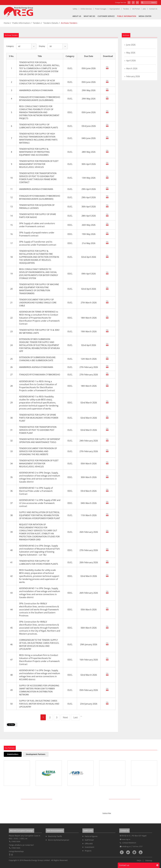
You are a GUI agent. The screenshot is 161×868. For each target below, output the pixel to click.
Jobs (144, 9)
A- (129, 2)
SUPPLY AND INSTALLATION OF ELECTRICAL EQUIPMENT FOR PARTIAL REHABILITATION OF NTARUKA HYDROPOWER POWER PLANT (40, 515)
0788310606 (16, 842)
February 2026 (133, 76)
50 (51, 46)
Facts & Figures (91, 836)
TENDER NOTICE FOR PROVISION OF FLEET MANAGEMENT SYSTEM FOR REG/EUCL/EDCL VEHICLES (39, 164)
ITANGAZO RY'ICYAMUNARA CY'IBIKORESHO (40, 375)
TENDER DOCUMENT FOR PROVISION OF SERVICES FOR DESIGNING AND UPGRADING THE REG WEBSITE (38, 451)
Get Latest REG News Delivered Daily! (81, 799)
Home (7, 23)
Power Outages (101, 9)
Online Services (86, 9)
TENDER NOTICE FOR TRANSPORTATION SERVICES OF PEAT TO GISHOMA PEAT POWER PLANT (38, 430)
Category (10, 46)
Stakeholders (13, 754)
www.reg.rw (126, 839)
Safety (75, 9)
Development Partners (36, 754)
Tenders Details (51, 23)
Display (42, 46)
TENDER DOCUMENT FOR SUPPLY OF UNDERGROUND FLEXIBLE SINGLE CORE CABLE (38, 303)
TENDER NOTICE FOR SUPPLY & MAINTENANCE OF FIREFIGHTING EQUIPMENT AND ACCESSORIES (34, 152)
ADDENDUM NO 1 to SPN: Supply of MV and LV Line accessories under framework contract (40, 503)
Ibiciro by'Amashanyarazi (59, 840)
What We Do (89, 16)
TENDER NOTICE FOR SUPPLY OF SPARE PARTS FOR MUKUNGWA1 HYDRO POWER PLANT (39, 418)
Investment (89, 847)
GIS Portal (136, 9)
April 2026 (131, 61)
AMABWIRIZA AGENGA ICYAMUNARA (36, 90)
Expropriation (115, 9)
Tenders (126, 9)
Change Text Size (121, 2)
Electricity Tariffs (55, 836)
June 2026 (131, 45)
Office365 (89, 844)
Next (65, 717)
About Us (77, 16)
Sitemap (149, 861)
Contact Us (153, 9)
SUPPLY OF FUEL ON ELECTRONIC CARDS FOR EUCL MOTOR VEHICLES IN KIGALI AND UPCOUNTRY (39, 704)
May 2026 (131, 53)
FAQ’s (139, 861)
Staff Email (89, 840)
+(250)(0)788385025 (129, 843)
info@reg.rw (126, 846)
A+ (137, 2)
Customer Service (106, 16)
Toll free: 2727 (137, 846)
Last (75, 717)
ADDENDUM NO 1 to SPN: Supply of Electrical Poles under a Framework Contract (36, 491)
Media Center (145, 16)
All (19, 46)
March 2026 (132, 68)
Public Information (127, 16)
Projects (88, 851)
